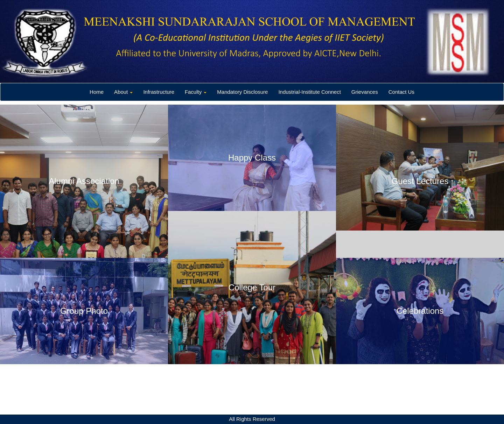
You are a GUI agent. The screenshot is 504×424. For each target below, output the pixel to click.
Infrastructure (159, 92)
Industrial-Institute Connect (309, 92)
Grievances (365, 92)
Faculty (196, 92)
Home (97, 92)
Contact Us (401, 92)
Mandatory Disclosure (242, 92)
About (123, 92)
